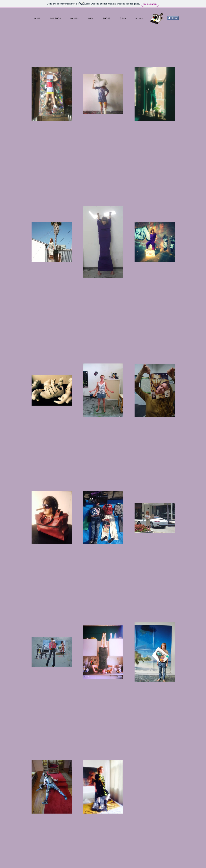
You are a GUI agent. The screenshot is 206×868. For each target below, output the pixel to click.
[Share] (173, 18)
